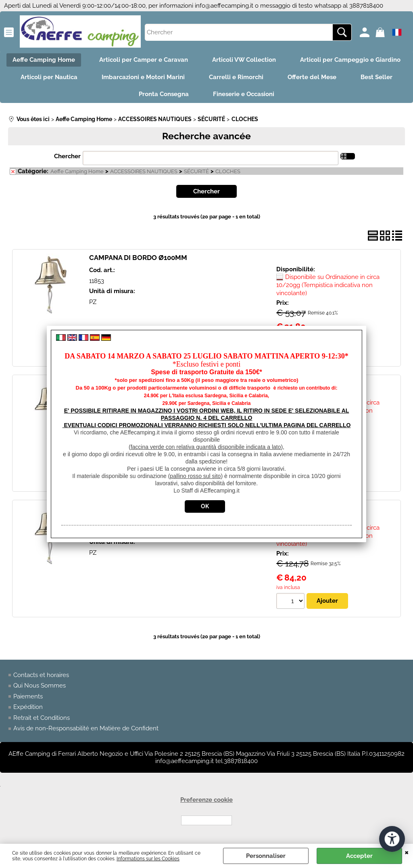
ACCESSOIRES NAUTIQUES (144, 171)
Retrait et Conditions (42, 718)
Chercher (67, 156)
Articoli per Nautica (49, 77)
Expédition (28, 707)
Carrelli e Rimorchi (236, 77)
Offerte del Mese (312, 77)
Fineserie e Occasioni (244, 94)
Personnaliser (266, 856)
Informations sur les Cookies (148, 859)
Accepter (359, 856)
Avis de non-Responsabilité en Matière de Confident (86, 728)
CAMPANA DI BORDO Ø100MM (138, 258)
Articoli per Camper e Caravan (144, 60)
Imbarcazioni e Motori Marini (143, 77)
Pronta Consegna (164, 94)
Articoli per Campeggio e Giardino (350, 60)
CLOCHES (228, 171)
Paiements (28, 696)
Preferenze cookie (206, 800)
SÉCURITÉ (196, 171)
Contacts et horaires (41, 675)
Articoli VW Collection (244, 60)
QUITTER (407, 852)
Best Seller (376, 77)
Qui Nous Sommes (40, 686)
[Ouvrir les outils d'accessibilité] (392, 839)
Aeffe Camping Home (44, 60)
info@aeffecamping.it (224, 6)
